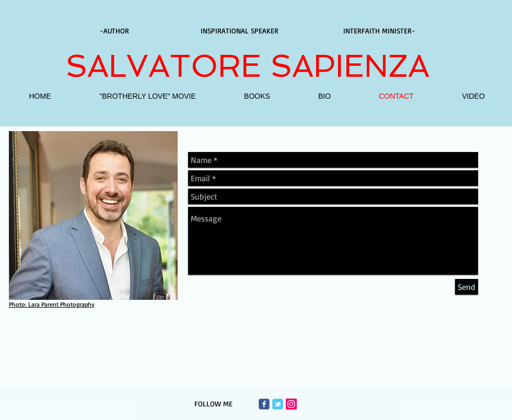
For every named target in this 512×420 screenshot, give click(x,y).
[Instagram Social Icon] (291, 404)
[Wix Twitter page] (278, 404)
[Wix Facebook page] (264, 404)
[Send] (467, 287)
